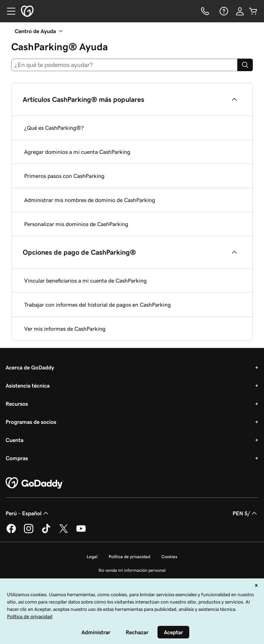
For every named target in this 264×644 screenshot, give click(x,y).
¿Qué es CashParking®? (54, 128)
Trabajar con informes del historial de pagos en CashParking (97, 305)
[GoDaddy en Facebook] (11, 532)
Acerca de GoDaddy (30, 367)
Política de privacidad (129, 557)
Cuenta (14, 440)
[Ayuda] (223, 11)
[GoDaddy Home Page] (35, 483)
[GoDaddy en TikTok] (46, 532)
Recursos (17, 404)
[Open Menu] (8, 11)
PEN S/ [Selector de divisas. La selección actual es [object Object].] (245, 513)
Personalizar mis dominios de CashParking (76, 224)
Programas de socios (31, 422)
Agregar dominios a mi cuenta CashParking (77, 152)
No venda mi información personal (132, 570)
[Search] (245, 65)
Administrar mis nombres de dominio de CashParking (90, 200)
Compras (17, 458)
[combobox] (124, 65)
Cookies (169, 557)
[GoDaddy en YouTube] (81, 532)
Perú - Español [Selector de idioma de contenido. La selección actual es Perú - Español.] (28, 513)
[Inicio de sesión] (240, 11)
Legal (92, 557)
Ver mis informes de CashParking (65, 329)
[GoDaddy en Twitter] (64, 532)
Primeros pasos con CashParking (64, 176)
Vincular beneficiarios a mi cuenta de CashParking (85, 280)
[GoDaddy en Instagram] (29, 532)
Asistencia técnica (28, 385)
